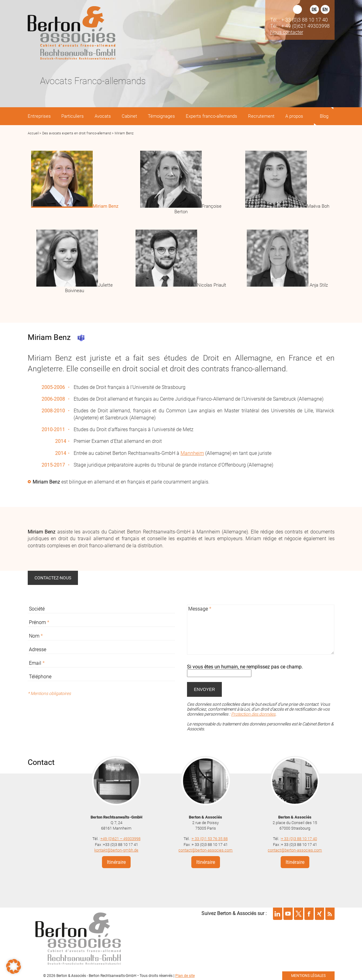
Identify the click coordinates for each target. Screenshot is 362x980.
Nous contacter (287, 32)
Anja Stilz (318, 285)
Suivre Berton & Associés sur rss (330, 913)
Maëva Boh (318, 206)
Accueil (33, 133)
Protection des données (253, 714)
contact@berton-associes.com (205, 849)
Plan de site (185, 975)
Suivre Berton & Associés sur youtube (288, 913)
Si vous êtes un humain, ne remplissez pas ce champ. (245, 667)
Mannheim (192, 453)
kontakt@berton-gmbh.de (116, 849)
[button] (14, 966)
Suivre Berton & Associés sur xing (319, 913)
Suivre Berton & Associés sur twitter (299, 913)
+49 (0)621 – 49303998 (120, 838)
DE (314, 9)
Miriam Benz (106, 206)
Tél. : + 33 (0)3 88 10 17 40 (299, 20)
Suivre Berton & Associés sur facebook (309, 913)
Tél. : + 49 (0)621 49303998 (300, 26)
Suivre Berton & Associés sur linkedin (278, 913)
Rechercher (297, 9)
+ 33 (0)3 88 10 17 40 (299, 838)
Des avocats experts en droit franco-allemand (77, 133)
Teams (81, 338)
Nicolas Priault (212, 285)
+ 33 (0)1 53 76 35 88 (210, 838)
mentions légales (308, 975)
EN (325, 9)
